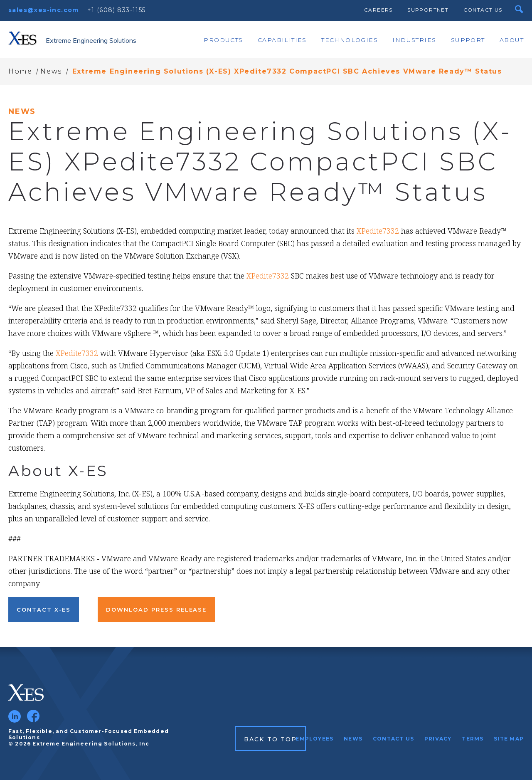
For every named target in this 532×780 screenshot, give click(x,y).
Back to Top (270, 739)
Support (468, 40)
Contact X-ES (44, 610)
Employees (314, 739)
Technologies (350, 40)
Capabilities (282, 40)
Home (20, 71)
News (51, 71)
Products (223, 40)
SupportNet (428, 10)
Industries (414, 40)
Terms (473, 739)
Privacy (438, 739)
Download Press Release (156, 610)
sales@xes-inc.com (44, 10)
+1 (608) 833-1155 (117, 10)
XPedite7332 (378, 231)
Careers (378, 10)
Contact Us (483, 10)
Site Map (509, 739)
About (512, 40)
